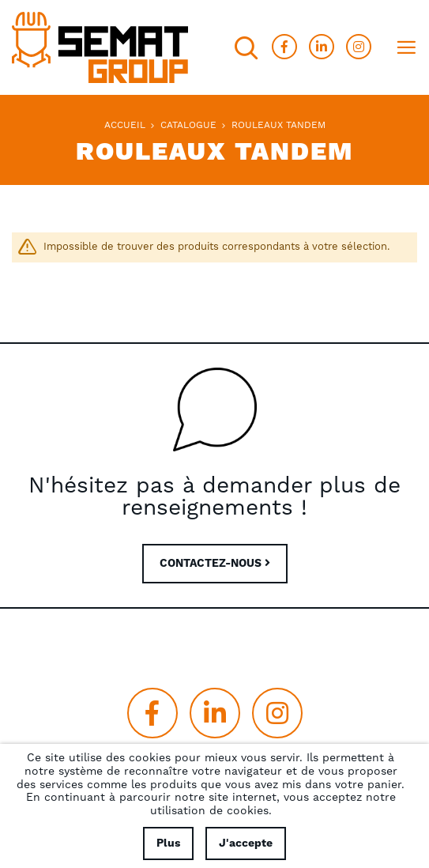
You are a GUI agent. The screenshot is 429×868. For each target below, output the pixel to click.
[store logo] (100, 47)
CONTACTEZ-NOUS (215, 564)
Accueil (125, 125)
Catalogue (188, 125)
